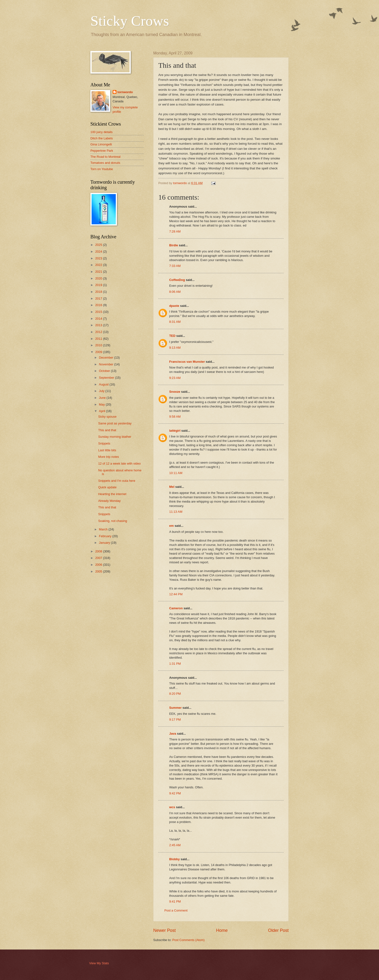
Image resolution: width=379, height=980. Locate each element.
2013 (99, 325)
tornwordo (125, 92)
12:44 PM (176, 594)
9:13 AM (175, 348)
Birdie (174, 245)
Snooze (175, 392)
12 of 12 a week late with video (119, 464)
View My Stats (99, 963)
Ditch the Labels (102, 138)
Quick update (107, 487)
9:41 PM (175, 901)
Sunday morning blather (115, 437)
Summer (175, 708)
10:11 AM (176, 473)
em (171, 526)
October (105, 371)
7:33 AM (175, 266)
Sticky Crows (130, 21)
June (103, 398)
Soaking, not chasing (113, 521)
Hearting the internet (112, 494)
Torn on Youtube (102, 169)
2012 (99, 332)
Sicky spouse (107, 417)
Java (173, 734)
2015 (99, 312)
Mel (172, 487)
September (107, 378)
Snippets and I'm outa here (117, 481)
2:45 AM (175, 845)
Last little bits (107, 450)
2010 (99, 345)
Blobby (175, 859)
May (102, 404)
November (106, 364)
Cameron (176, 608)
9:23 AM (175, 378)
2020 (99, 278)
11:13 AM (176, 512)
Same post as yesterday (115, 423)
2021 (99, 272)
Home (222, 930)
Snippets (104, 443)
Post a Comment (176, 910)
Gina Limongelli (101, 144)
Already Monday (109, 501)
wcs (172, 807)
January (105, 543)
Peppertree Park (102, 151)
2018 (99, 292)
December (106, 358)
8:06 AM (175, 292)
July (102, 391)
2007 (99, 558)
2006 (99, 565)
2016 (99, 305)
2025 (99, 245)
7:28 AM (175, 231)
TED (172, 336)
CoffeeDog (177, 280)
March (104, 529)
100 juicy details (102, 132)
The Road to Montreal (106, 157)
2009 (99, 352)
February (106, 536)
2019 (99, 285)
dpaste (174, 306)
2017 (99, 298)
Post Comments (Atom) (189, 940)
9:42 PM (175, 793)
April (102, 411)
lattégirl (175, 431)
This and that (107, 430)
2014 (99, 319)
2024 (99, 252)
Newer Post (164, 930)
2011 (99, 339)
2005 (99, 571)
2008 (99, 551)
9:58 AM (175, 417)
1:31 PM (175, 664)
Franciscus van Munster (187, 362)
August (104, 384)
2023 (99, 258)
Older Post (278, 930)
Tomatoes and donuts (105, 163)
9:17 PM (175, 720)
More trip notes (109, 457)
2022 (99, 265)
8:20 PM (175, 694)
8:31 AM (175, 322)
